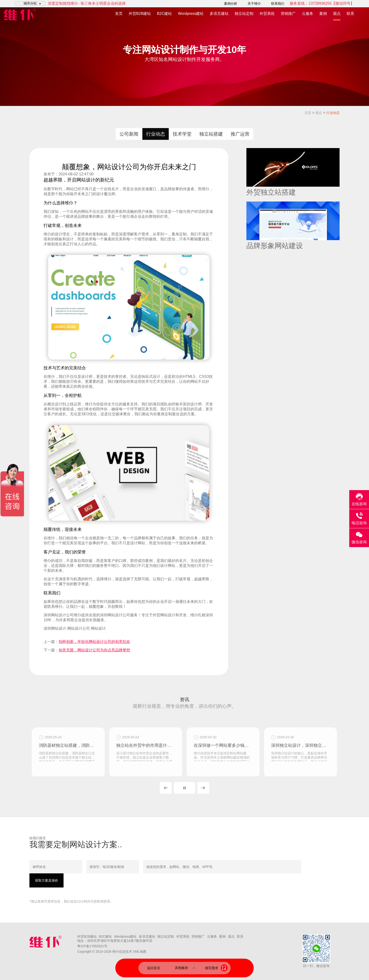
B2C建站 (164, 14)
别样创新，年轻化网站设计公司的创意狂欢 (94, 642)
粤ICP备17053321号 (92, 946)
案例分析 (231, 4)
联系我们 (278, 4)
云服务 (308, 14)
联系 (350, 14)
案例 (323, 14)
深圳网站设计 (55, 615)
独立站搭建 (211, 134)
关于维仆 (254, 4)
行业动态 (333, 113)
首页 (119, 14)
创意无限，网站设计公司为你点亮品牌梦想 (94, 650)
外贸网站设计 (164, 615)
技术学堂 (182, 134)
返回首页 (154, 968)
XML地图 (140, 952)
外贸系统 (267, 14)
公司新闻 (129, 134)
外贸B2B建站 (140, 14)
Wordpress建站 (191, 14)
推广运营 (240, 134)
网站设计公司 (79, 628)
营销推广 (288, 14)
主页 (308, 113)
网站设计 (86, 180)
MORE (184, 788)
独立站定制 (244, 14)
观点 (337, 14)
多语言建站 (219, 14)
